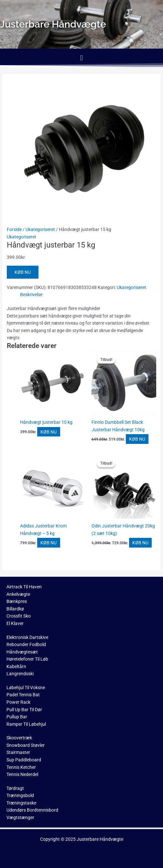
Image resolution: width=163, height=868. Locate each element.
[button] (81, 58)
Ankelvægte (18, 594)
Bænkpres (17, 601)
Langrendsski (20, 674)
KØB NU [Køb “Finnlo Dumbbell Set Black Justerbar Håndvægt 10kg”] (137, 439)
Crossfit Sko (19, 616)
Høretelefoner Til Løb (27, 659)
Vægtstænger (20, 817)
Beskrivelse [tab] (31, 295)
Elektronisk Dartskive (27, 637)
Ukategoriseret (40, 229)
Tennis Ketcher (21, 767)
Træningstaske (21, 803)
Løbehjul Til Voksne (26, 688)
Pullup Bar (17, 717)
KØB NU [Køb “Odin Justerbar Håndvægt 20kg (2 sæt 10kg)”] (140, 543)
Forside (14, 229)
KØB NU (23, 272)
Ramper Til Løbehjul (26, 724)
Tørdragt (15, 788)
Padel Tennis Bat (23, 695)
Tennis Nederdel (22, 774)
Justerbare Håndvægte (100, 839)
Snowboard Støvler (26, 745)
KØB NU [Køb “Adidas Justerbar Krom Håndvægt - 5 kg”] (49, 543)
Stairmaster (18, 752)
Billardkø (15, 609)
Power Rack (18, 702)
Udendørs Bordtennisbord (32, 810)
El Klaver (15, 623)
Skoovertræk (19, 738)
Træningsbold (20, 795)
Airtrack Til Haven (24, 587)
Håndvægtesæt (22, 652)
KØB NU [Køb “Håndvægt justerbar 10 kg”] (49, 432)
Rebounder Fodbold (26, 644)
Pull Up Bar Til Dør (24, 710)
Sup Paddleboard (24, 760)
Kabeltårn (16, 666)
